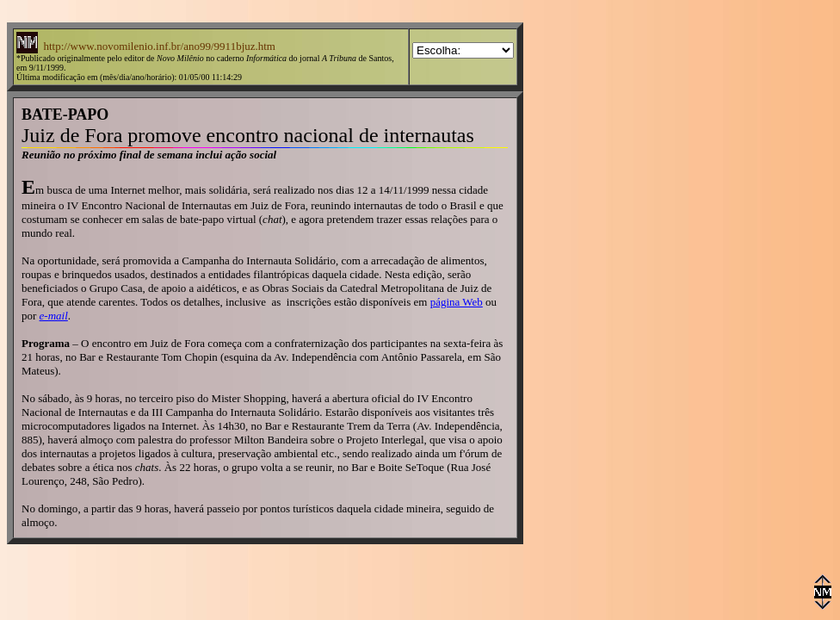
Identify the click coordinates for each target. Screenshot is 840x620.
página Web (457, 302)
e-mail (54, 316)
